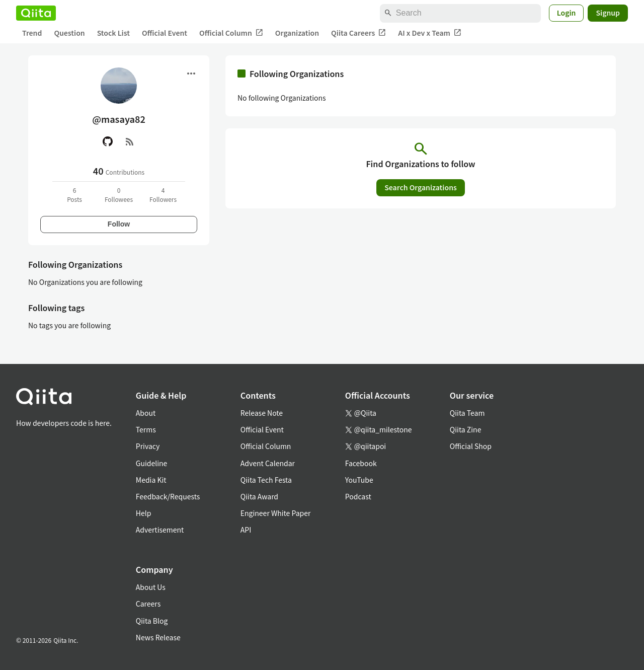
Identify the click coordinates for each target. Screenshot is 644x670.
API (246, 530)
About (146, 413)
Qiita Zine (466, 429)
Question (69, 33)
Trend (32, 33)
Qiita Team (467, 413)
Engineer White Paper (276, 513)
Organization (297, 33)
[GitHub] (108, 141)
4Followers (163, 195)
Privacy (148, 446)
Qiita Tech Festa (266, 480)
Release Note (262, 413)
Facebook (361, 463)
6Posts (74, 195)
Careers (148, 604)
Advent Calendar (268, 463)
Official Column (231, 33)
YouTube (359, 480)
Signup (608, 13)
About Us (151, 587)
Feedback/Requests (168, 496)
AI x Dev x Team (430, 33)
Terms (146, 429)
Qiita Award (259, 496)
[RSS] (130, 141)
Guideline (152, 463)
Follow (119, 224)
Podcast (358, 496)
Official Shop (471, 446)
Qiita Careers (358, 33)
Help (144, 513)
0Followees (119, 195)
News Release (158, 637)
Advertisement (160, 530)
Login (567, 13)
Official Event (165, 33)
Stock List (113, 33)
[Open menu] (191, 73)
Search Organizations (421, 187)
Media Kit (151, 480)
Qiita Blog (152, 621)
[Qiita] (36, 13)
